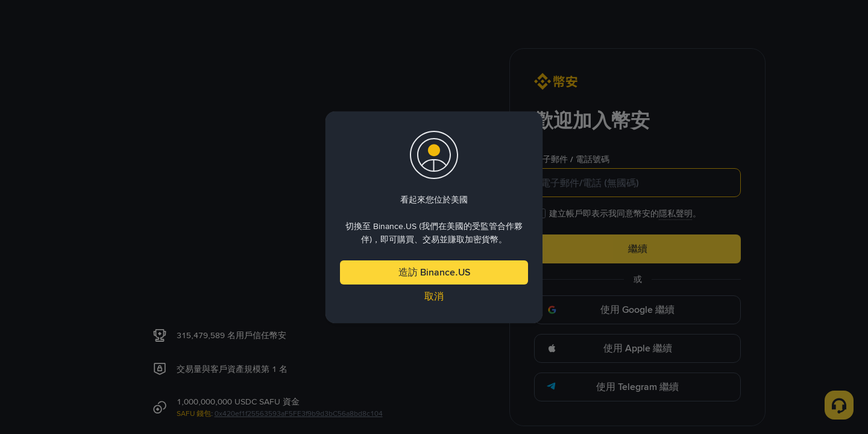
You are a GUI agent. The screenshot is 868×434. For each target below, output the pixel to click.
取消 (434, 296)
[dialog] (434, 217)
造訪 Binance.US (434, 272)
